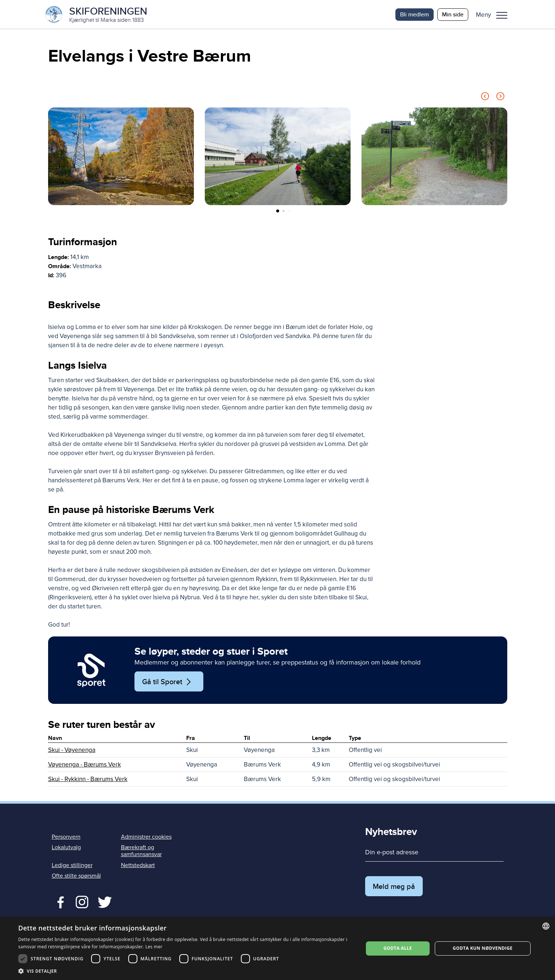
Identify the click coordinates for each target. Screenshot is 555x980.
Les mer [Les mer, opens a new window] (154, 947)
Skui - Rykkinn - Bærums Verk (88, 779)
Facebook (59, 902)
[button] (494, 15)
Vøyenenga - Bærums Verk (85, 765)
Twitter (82, 902)
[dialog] (277, 948)
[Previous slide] (485, 98)
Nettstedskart (138, 866)
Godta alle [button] (398, 948)
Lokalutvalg (66, 848)
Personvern (66, 837)
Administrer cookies (146, 837)
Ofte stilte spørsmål (76, 876)
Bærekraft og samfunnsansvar (141, 851)
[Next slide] (500, 98)
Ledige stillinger (72, 866)
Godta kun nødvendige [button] (482, 948)
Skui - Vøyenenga (72, 750)
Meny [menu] (502, 15)
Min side (453, 14)
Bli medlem (415, 14)
